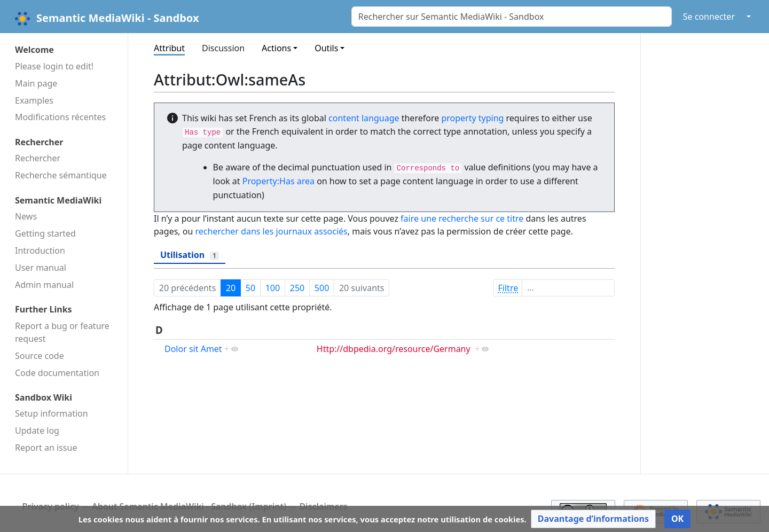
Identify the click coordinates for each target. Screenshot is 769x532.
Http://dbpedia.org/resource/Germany (394, 349)
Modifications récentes (60, 117)
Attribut (169, 48)
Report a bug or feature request (62, 332)
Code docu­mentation (57, 373)
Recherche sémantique (61, 175)
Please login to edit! (54, 66)
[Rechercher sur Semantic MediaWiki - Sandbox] (512, 17)
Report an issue (46, 448)
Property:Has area (278, 181)
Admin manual (44, 285)
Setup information (52, 413)
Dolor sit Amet (193, 349)
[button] (593, 519)
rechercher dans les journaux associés (272, 231)
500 (322, 288)
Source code (40, 356)
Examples (34, 100)
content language (364, 118)
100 (273, 288)
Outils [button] (326, 48)
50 (250, 288)
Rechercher (38, 158)
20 (231, 288)
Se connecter (709, 17)
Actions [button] (276, 48)
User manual (41, 268)
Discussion (223, 48)
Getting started (45, 233)
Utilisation (190, 255)
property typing (472, 118)
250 (297, 288)
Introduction (40, 251)
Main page (36, 83)
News (26, 216)
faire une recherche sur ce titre (462, 218)
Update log (37, 431)
